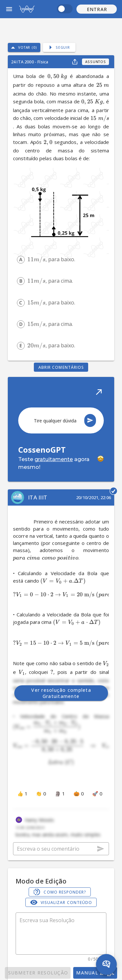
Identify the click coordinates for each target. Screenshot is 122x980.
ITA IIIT (38, 497)
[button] (97, 9)
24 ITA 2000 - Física (30, 62)
